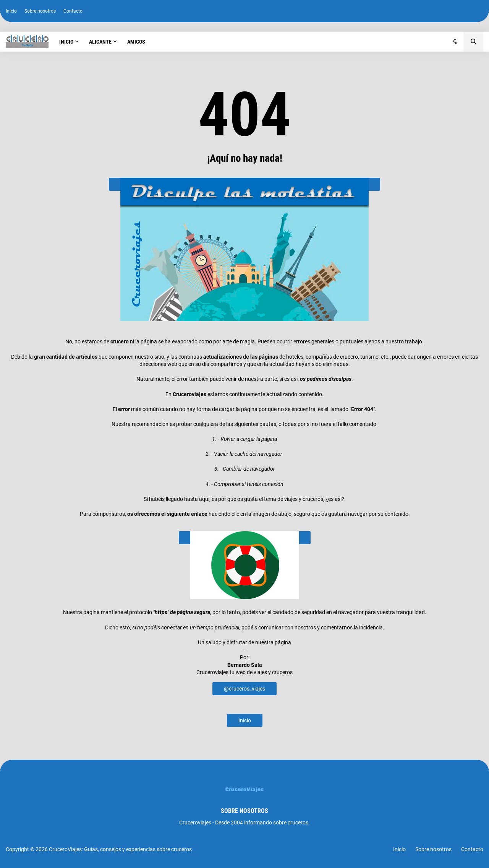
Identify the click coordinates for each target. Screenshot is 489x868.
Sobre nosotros (40, 11)
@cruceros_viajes (244, 689)
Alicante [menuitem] (100, 42)
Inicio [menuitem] (66, 42)
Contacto (73, 11)
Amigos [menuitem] (136, 42)
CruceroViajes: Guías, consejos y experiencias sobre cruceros (120, 849)
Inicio (11, 11)
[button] (456, 42)
